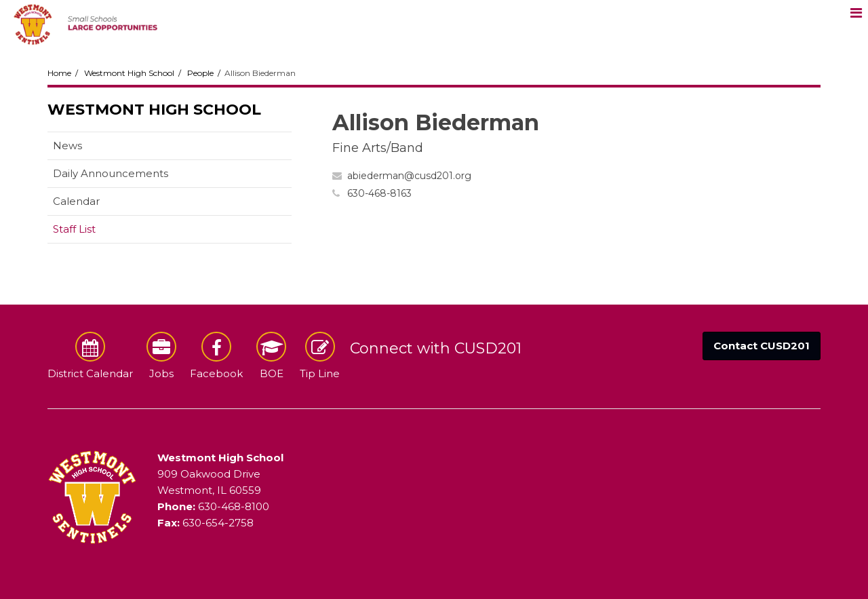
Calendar (76, 201)
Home (59, 73)
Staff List (74, 229)
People (200, 73)
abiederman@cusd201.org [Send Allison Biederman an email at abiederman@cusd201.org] (409, 176)
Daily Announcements (111, 173)
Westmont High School (129, 73)
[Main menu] (856, 12)
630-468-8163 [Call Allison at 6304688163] (379, 193)
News (67, 146)
